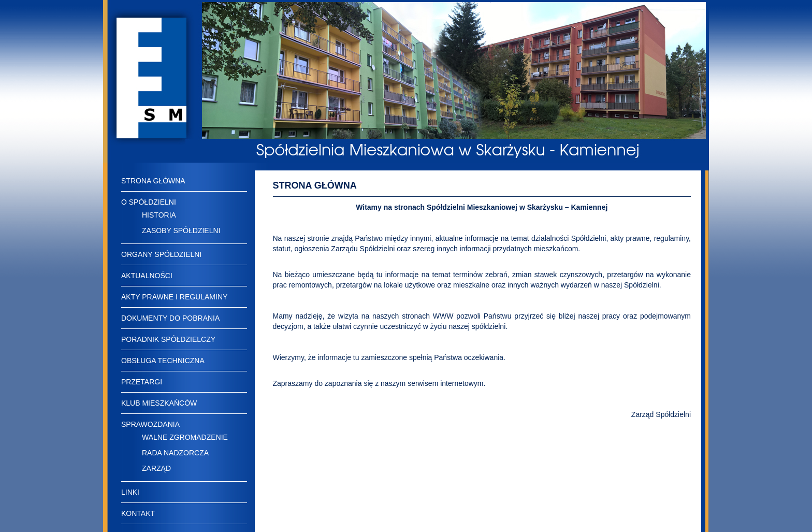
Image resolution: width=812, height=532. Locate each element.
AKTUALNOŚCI (147, 276)
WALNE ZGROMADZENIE (185, 437)
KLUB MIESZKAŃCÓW (159, 403)
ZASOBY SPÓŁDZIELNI (181, 231)
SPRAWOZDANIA (150, 424)
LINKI (130, 492)
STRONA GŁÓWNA (153, 181)
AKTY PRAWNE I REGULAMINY (174, 297)
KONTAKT (138, 513)
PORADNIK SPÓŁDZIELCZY (168, 339)
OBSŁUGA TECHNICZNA (163, 361)
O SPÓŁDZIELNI (149, 202)
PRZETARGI (142, 382)
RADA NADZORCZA (175, 453)
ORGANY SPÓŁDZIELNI (161, 254)
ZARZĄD (156, 468)
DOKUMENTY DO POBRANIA (170, 318)
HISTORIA (159, 215)
